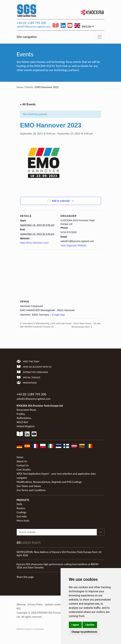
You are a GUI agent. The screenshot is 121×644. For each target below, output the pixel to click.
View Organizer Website (73, 245)
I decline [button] (90, 625)
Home (20, 87)
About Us (22, 461)
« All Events (28, 104)
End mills (22, 516)
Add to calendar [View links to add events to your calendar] (61, 201)
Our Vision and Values (29, 486)
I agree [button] (75, 625)
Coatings (22, 512)
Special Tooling (28, 377)
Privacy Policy (35, 604)
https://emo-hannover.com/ (34, 243)
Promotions (27, 383)
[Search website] (57, 532)
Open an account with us (34, 367)
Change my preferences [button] (84, 632)
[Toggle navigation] (100, 37)
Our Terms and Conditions (31, 490)
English (83, 26)
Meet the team (28, 362)
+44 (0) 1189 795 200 (31, 23)
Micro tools (23, 521)
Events (29, 87)
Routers (21, 508)
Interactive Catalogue (32, 372)
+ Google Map (57, 315)
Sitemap (21, 604)
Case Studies (24, 470)
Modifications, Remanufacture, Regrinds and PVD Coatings (49, 482)
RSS (19, 609)
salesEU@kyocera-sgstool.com (34, 27)
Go (101, 532)
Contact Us (23, 465)
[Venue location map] (61, 274)
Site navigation (27, 37)
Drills (20, 504)
